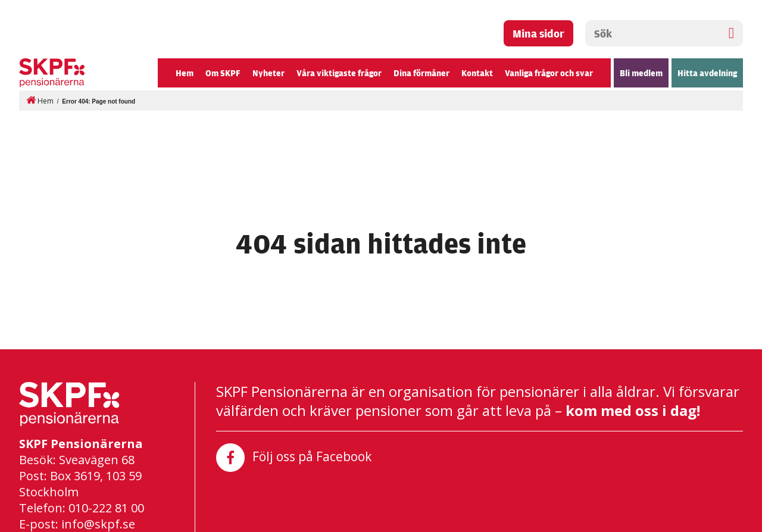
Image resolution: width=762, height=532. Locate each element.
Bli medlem (641, 73)
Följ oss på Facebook (294, 458)
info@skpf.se (98, 523)
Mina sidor (538, 33)
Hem (185, 73)
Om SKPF (223, 73)
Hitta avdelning (707, 73)
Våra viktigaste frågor (339, 73)
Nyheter (268, 73)
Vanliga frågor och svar (549, 73)
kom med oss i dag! (633, 410)
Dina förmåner (421, 73)
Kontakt (477, 73)
